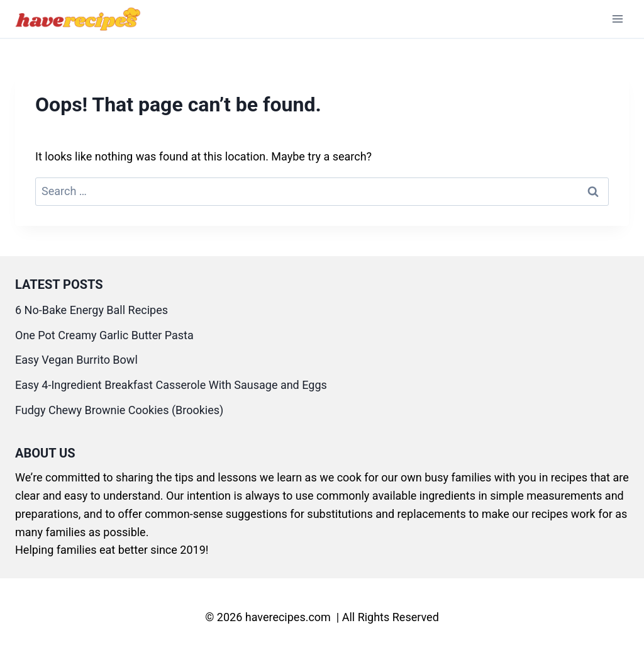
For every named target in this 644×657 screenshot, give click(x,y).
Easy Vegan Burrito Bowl (76, 360)
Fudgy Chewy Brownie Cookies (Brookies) (119, 410)
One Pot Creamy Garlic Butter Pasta (104, 335)
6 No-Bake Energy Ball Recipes (92, 310)
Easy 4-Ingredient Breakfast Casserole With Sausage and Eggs (171, 385)
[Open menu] (617, 19)
